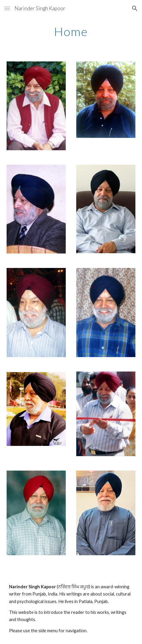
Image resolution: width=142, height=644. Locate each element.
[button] (7, 8)
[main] (71, 32)
